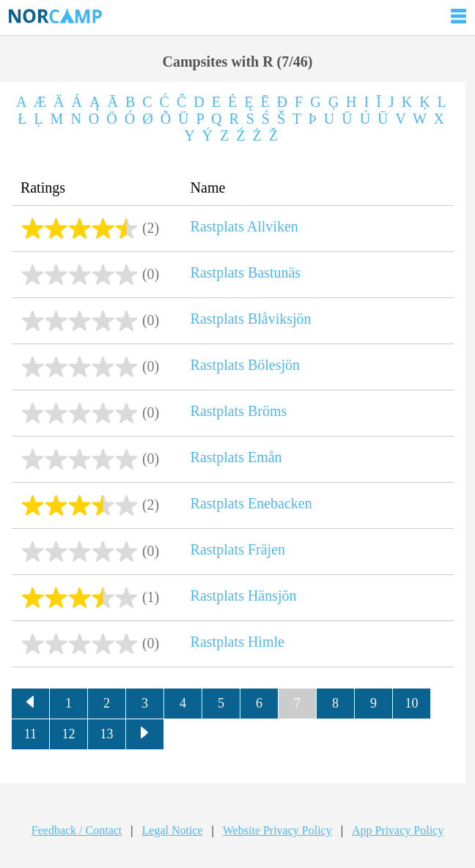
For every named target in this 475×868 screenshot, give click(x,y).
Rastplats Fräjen (238, 549)
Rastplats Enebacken (251, 503)
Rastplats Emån (236, 457)
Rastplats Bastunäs (246, 272)
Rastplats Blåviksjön (251, 319)
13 (106, 734)
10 (411, 703)
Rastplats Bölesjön (245, 365)
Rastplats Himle (237, 642)
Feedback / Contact (77, 830)
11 (30, 734)
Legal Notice (173, 830)
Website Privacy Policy (277, 830)
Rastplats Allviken (244, 226)
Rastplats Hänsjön (244, 596)
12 (68, 734)
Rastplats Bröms (239, 411)
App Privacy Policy (398, 830)
